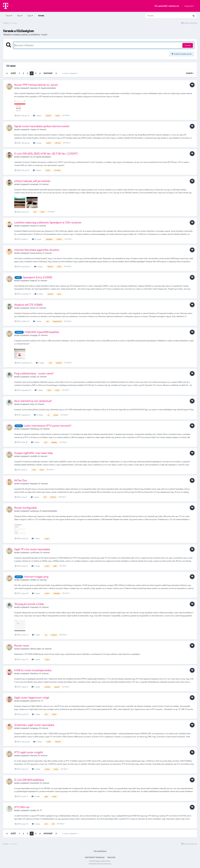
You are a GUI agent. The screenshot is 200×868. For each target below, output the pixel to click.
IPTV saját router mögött (29, 752)
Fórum (9, 16)
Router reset (22, 646)
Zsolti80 (34, 456)
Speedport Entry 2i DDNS (38, 277)
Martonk (34, 756)
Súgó (30, 16)
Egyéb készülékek (49, 88)
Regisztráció (189, 6)
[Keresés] (165, 16)
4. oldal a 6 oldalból (70, 73)
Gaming (43, 580)
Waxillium (34, 674)
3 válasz (35, 442)
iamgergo (34, 728)
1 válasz (37, 116)
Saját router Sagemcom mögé (32, 698)
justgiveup (34, 511)
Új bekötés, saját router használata (34, 725)
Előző (13, 73)
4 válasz (38, 267)
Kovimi (33, 308)
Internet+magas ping (36, 577)
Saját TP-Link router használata (32, 549)
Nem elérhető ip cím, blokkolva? (33, 401)
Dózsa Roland (36, 253)
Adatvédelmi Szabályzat (95, 857)
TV (42, 701)
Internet (43, 130)
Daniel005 (35, 783)
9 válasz (37, 742)
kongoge (34, 335)
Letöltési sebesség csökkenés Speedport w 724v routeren (48, 222)
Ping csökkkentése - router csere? (34, 373)
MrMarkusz (35, 429)
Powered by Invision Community (100, 864)
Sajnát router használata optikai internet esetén (42, 126)
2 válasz (36, 796)
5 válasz (37, 143)
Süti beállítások (100, 851)
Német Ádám (36, 649)
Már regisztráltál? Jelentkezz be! (167, 6)
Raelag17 (34, 484)
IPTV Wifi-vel (22, 807)
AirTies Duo (21, 480)
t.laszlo (33, 130)
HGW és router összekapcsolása (33, 670)
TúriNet (33, 580)
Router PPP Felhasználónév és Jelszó (36, 85)
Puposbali (34, 607)
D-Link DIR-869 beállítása (29, 780)
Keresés (41, 17)
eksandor (34, 88)
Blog (20, 16)
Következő (48, 73)
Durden (33, 377)
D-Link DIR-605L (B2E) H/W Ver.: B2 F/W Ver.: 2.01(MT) (46, 154)
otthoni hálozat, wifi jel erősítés (32, 181)
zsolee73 (34, 701)
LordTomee (35, 553)
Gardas (33, 810)
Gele (32, 404)
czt (31, 157)
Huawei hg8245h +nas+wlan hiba (33, 453)
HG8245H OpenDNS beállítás (42, 332)
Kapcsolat (111, 857)
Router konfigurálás (26, 508)
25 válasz (37, 239)
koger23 (34, 281)
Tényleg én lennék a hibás (29, 604)
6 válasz (39, 294)
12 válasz (38, 415)
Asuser (33, 226)
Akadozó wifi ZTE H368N (28, 305)
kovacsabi (34, 184)
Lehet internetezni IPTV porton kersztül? (48, 426)
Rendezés (190, 73)
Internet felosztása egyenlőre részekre (37, 250)
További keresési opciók (182, 54)
